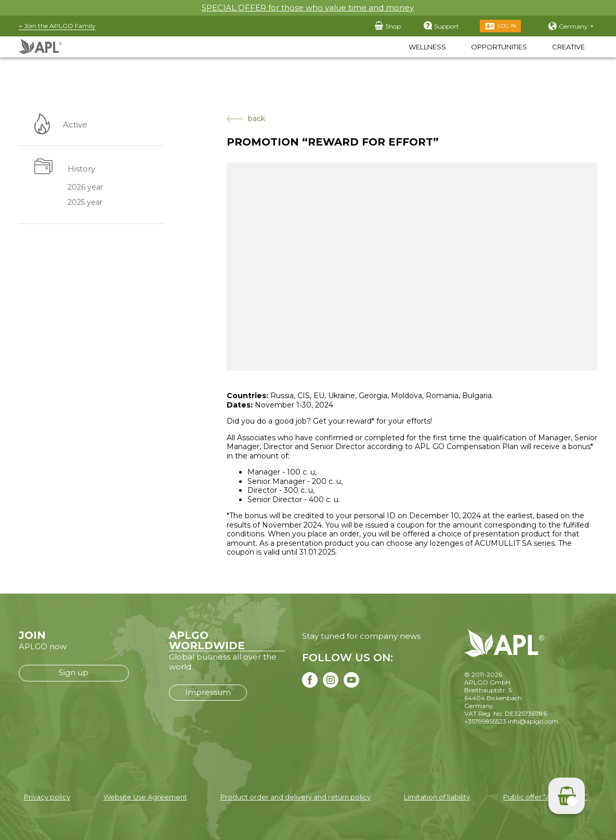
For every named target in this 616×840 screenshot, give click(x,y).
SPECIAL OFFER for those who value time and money (308, 8)
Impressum (208, 692)
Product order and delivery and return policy (296, 797)
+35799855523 (485, 721)
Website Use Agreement (145, 797)
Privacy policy (47, 797)
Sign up (74, 672)
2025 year (84, 203)
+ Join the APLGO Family (57, 26)
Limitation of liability (437, 797)
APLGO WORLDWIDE (207, 640)
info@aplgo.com (533, 721)
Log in (507, 26)
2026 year (85, 188)
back (246, 119)
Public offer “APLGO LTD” (545, 797)
